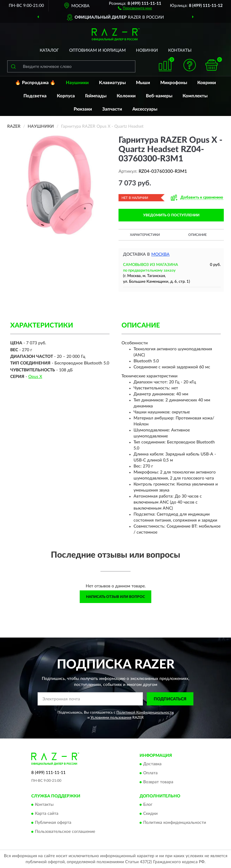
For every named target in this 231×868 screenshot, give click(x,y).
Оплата (150, 773)
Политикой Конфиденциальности (145, 712)
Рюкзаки (83, 109)
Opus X (35, 377)
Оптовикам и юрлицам (97, 50)
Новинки (147, 50)
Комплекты (195, 96)
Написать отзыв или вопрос (115, 597)
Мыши (143, 83)
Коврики (207, 83)
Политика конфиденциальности (175, 823)
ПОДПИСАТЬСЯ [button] (170, 699)
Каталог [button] (49, 50)
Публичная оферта (53, 823)
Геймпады (96, 96)
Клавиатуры (112, 83)
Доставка (152, 764)
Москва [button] (160, 254)
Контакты (180, 50)
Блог (148, 805)
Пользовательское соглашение (65, 832)
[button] (135, 8)
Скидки (150, 814)
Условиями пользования (111, 717)
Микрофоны (174, 83)
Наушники (77, 83)
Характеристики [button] (145, 235)
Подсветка (35, 96)
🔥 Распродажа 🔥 (35, 83)
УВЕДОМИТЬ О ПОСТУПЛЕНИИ (171, 215)
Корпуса (66, 96)
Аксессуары (145, 109)
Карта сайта (47, 814)
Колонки (126, 96)
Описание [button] (197, 235)
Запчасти (112, 109)
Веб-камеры (159, 96)
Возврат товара (158, 782)
